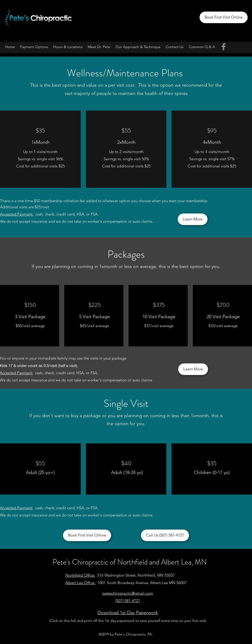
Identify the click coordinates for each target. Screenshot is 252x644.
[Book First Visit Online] (224, 17)
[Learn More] (193, 219)
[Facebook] (224, 47)
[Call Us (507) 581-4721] (165, 535)
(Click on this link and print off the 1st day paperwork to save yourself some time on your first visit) (128, 621)
